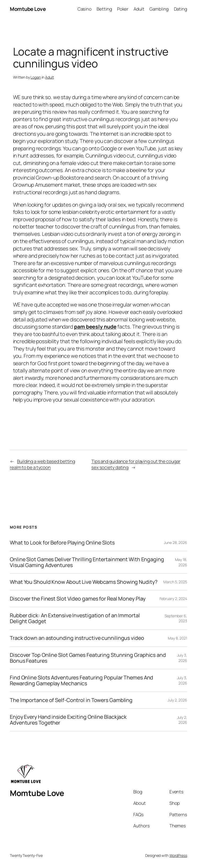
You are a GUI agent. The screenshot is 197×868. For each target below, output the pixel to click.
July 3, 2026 (182, 658)
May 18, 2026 (181, 562)
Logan (36, 77)
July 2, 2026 (177, 700)
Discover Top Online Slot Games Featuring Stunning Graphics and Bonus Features (88, 658)
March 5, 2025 (175, 582)
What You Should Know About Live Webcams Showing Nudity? (84, 582)
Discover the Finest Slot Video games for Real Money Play (78, 599)
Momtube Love (28, 9)
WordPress (178, 855)
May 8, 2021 (177, 638)
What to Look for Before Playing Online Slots (62, 543)
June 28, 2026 (175, 542)
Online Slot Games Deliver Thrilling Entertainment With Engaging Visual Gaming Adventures (87, 562)
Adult (50, 77)
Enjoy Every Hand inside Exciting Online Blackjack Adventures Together (68, 720)
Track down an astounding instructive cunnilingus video (77, 638)
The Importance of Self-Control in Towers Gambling (71, 700)
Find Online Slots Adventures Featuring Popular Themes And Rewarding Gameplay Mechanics (82, 680)
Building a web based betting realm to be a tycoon (42, 464)
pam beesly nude (95, 327)
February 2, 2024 (173, 599)
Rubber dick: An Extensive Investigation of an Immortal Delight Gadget (75, 618)
